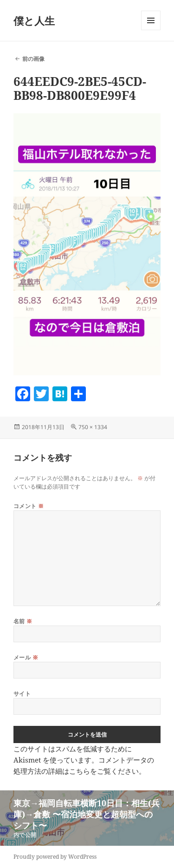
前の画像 (33, 59)
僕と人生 (34, 20)
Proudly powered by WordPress (55, 857)
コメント (29, 506)
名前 (23, 621)
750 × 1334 (93, 427)
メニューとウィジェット (151, 30)
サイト (22, 694)
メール (26, 657)
